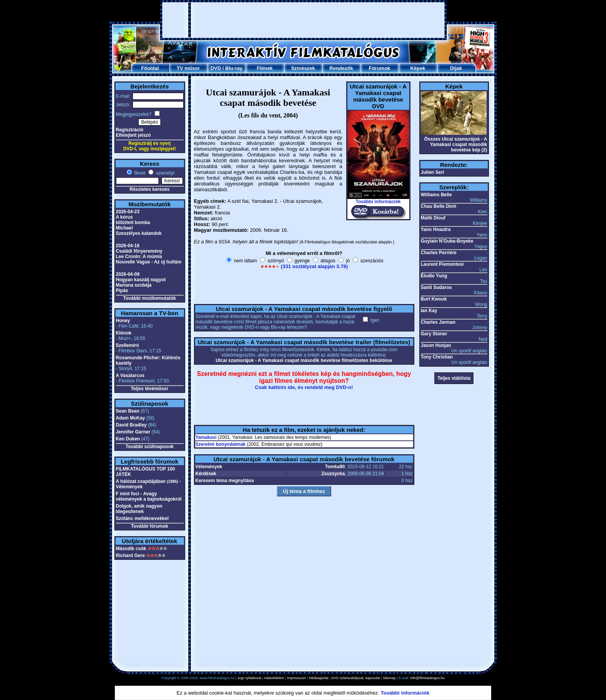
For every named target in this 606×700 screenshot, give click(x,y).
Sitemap (389, 678)
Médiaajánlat (319, 678)
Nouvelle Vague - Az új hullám (149, 262)
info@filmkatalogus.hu (428, 678)
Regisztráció (130, 130)
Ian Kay (429, 311)
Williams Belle (437, 195)
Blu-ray (234, 68)
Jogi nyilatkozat (249, 678)
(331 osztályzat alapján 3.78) (314, 266)
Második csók (131, 549)
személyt (164, 173)
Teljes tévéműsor (149, 389)
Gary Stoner (434, 334)
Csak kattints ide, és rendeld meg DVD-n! (304, 387)
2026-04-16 (128, 246)
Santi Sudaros (437, 287)
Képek (418, 68)
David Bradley (131, 425)
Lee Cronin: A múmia (139, 257)
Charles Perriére (439, 253)
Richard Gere (130, 556)
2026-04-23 (128, 212)
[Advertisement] (303, 20)
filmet (139, 173)
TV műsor (188, 68)
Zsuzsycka (333, 474)
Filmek (265, 68)
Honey (123, 321)
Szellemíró (128, 345)
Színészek (303, 68)
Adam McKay (130, 418)
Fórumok (380, 68)
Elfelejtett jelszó (134, 135)
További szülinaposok (150, 447)
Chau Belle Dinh (439, 206)
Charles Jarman (438, 322)
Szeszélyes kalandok (139, 233)
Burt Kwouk (434, 299)
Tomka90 (335, 467)
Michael (124, 228)
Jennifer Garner (133, 432)
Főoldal (150, 68)
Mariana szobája (134, 285)
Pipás (122, 291)
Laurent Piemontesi (442, 264)
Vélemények (209, 467)
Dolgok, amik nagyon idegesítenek (139, 509)
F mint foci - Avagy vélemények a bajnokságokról (149, 496)
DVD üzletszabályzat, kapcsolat (356, 678)
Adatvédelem (274, 678)
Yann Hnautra (436, 229)
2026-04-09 (128, 274)
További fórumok (150, 526)
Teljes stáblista (454, 378)
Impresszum (297, 678)
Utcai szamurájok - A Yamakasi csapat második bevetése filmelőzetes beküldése (304, 360)
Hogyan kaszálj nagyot (141, 280)
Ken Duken (128, 439)
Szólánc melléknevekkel (142, 518)
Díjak (456, 68)
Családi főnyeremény (139, 251)
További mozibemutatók (150, 298)
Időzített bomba (133, 223)
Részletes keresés (149, 189)
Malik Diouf (433, 218)
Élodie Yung (434, 276)
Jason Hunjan (436, 345)
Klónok (124, 333)
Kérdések (206, 474)
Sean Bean (128, 411)
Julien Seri (433, 172)
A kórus (124, 217)
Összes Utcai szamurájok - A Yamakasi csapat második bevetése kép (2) (456, 144)
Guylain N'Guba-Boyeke (447, 241)
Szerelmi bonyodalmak (221, 444)
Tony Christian (437, 357)
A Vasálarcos (130, 375)
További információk (378, 202)
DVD (215, 68)
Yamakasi (206, 437)
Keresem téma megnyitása (225, 481)
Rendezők (341, 68)
